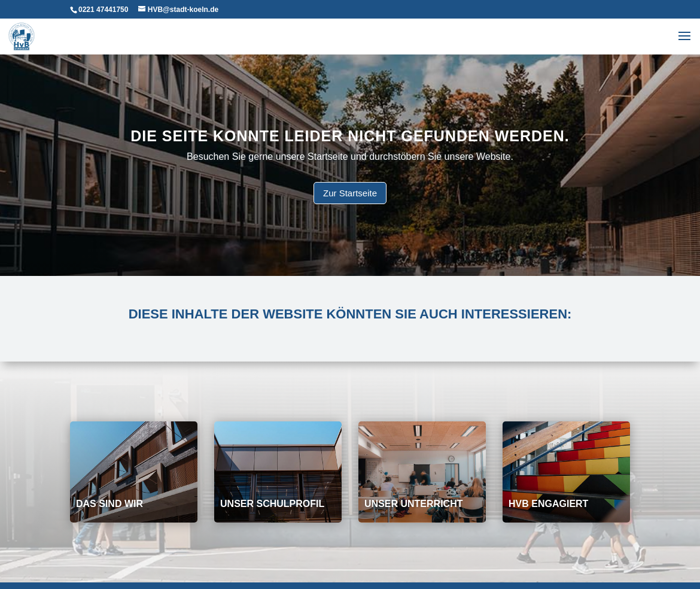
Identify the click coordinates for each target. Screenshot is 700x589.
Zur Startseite (350, 193)
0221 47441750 (103, 10)
